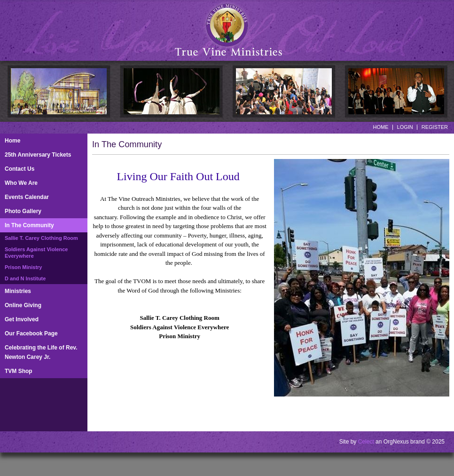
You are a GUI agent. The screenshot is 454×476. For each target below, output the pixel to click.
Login (405, 127)
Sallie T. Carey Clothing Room (41, 238)
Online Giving (23, 305)
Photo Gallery (23, 211)
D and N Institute (25, 278)
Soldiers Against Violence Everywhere (36, 253)
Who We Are (21, 183)
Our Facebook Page (31, 333)
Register (435, 127)
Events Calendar (27, 197)
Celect (366, 442)
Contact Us (20, 169)
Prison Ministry (23, 267)
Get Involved (22, 319)
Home (381, 127)
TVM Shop (19, 371)
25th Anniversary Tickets (38, 155)
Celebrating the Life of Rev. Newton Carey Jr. (41, 352)
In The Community (29, 225)
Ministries (18, 291)
